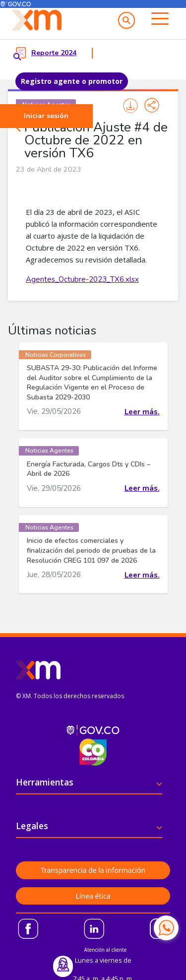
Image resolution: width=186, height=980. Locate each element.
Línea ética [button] (93, 896)
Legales (32, 826)
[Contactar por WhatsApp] (166, 928)
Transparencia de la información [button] (93, 870)
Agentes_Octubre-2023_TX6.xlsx (82, 279)
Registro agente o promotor (72, 81)
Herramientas (45, 782)
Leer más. (142, 412)
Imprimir (130, 106)
